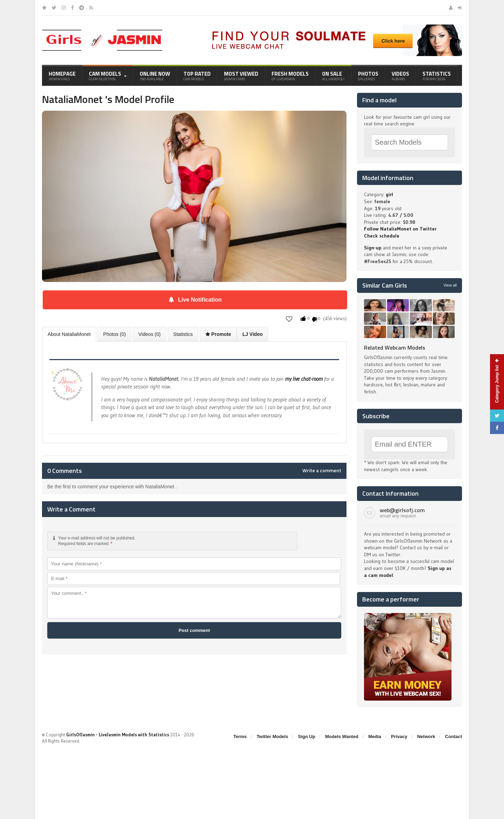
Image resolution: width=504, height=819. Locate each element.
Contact (454, 737)
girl (389, 194)
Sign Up (307, 737)
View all (450, 285)
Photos (368, 76)
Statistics (437, 76)
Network (426, 737)
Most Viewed (241, 76)
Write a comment (322, 470)
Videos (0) (149, 334)
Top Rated (197, 76)
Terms (240, 737)
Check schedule (382, 236)
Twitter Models (272, 737)
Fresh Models (290, 76)
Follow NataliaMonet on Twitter (400, 229)
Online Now (155, 76)
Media (375, 737)
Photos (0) (115, 334)
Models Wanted (342, 737)
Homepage (62, 76)
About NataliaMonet (69, 334)
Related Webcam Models (395, 347)
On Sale (333, 76)
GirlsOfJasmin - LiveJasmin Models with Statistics (118, 735)
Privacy (399, 737)
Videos (400, 76)
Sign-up (373, 248)
